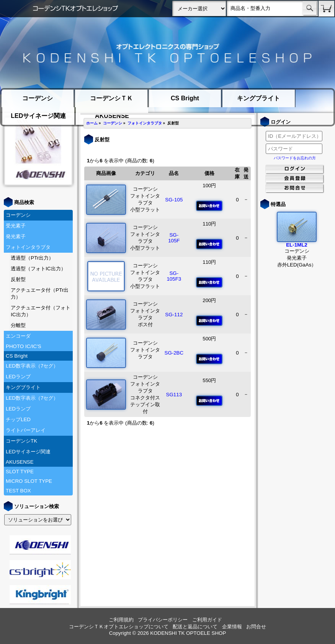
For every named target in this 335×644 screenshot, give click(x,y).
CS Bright (185, 98)
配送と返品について (195, 627)
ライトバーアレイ (26, 430)
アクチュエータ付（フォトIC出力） (41, 311)
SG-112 (174, 315)
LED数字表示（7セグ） (32, 366)
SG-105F (174, 238)
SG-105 (174, 200)
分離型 (18, 325)
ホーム (92, 123)
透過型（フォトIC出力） (38, 269)
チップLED (18, 419)
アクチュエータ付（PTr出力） (40, 293)
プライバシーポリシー (163, 620)
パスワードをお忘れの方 (295, 158)
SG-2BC (174, 353)
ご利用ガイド (207, 620)
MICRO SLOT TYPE (29, 481)
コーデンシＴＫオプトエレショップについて (119, 627)
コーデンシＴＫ (111, 98)
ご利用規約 (121, 620)
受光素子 (16, 226)
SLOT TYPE (20, 472)
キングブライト (258, 98)
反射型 (18, 279)
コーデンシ (38, 98)
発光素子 (16, 236)
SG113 (174, 395)
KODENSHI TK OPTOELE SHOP (188, 633)
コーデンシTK (21, 441)
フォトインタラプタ (28, 247)
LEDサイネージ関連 (38, 116)
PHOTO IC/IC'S (24, 346)
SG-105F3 (174, 276)
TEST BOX (18, 491)
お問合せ (256, 627)
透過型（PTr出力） (32, 258)
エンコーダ (18, 336)
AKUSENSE (20, 462)
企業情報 (232, 627)
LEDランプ (18, 377)
